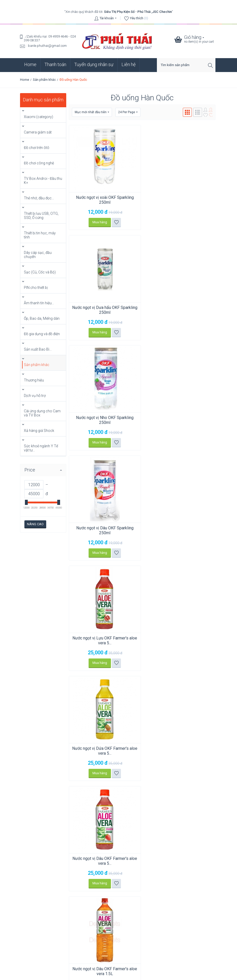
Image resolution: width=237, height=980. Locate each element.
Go (213, 765)
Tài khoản (107, 18)
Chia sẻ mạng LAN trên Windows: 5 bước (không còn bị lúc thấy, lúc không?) (76, 913)
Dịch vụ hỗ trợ (35, 396)
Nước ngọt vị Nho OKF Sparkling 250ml (104, 310)
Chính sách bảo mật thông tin (119, 947)
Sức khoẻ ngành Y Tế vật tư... (41, 448)
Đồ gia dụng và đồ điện (42, 334)
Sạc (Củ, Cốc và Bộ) (40, 272)
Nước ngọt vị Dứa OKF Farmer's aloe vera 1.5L (104, 641)
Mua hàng (99, 222)
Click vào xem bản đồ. (36, 890)
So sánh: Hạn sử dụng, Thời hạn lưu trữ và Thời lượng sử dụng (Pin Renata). (75, 930)
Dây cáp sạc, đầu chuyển (38, 255)
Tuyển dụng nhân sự (94, 64)
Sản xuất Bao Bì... (38, 349)
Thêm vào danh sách (116, 222)
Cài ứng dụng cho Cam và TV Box (42, 413)
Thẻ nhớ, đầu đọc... (39, 198)
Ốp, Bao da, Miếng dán (42, 318)
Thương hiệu (34, 380)
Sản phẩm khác (44, 80)
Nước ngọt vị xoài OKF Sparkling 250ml (104, 200)
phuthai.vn (149, 974)
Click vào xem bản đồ (84, 828)
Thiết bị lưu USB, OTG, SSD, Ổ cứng (41, 216)
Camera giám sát (38, 132)
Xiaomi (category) (39, 117)
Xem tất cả (33, 937)
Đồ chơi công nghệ (39, 163)
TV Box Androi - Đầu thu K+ (43, 181)
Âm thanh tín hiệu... (39, 303)
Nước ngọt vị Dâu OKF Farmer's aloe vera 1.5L (179, 530)
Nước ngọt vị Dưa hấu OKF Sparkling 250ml (180, 200)
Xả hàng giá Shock (39, 431)
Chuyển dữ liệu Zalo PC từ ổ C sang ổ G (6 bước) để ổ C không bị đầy (70, 922)
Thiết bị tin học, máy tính (40, 235)
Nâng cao (35, 524)
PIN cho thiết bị (36, 288)
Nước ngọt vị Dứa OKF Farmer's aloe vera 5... (179, 420)
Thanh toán (55, 64)
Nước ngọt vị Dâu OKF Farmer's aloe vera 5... (104, 530)
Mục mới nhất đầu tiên (92, 112)
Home (30, 64)
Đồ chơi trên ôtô (37, 148)
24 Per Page (128, 112)
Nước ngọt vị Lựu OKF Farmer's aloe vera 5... (104, 420)
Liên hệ (129, 64)
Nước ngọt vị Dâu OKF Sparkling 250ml (180, 310)
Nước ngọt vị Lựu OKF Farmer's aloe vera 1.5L (179, 641)
